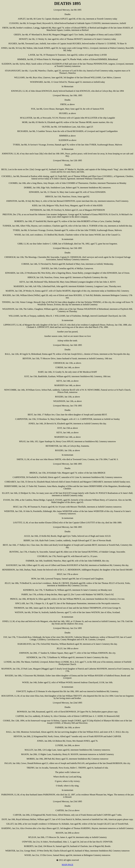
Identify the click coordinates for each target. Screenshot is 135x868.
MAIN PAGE (68, 865)
